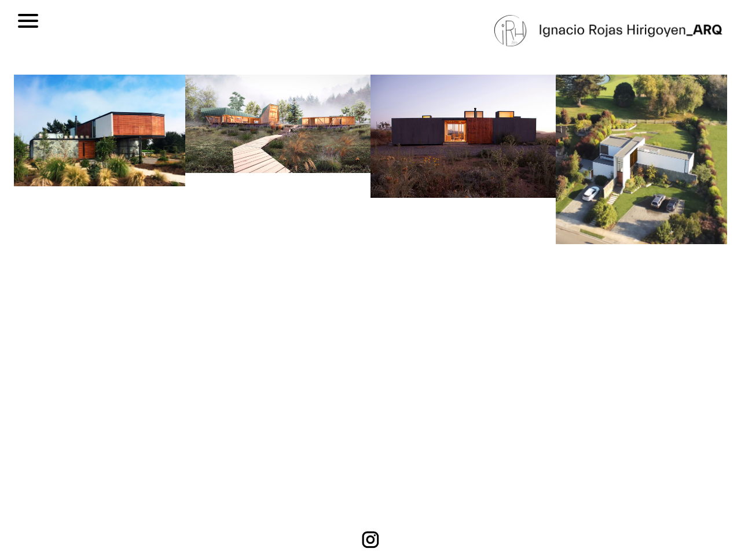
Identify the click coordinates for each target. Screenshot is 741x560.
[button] (56, 283)
